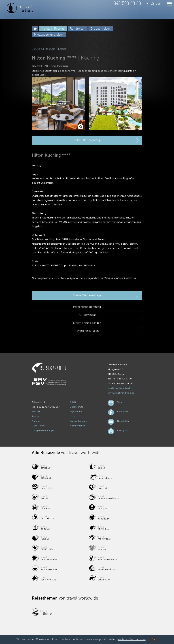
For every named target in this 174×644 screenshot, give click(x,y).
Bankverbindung (78, 421)
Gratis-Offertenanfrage (106, 140)
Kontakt (36, 411)
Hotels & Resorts (53, 29)
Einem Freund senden (87, 323)
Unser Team (38, 426)
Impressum (76, 411)
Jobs (72, 416)
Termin (35, 416)
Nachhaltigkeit (77, 426)
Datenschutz (77, 407)
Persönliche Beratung (87, 307)
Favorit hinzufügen (87, 331)
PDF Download (87, 315)
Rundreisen (78, 29)
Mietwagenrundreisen (49, 35)
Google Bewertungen (43, 430)
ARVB (73, 402)
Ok (153, 639)
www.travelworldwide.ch (121, 393)
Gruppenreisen (101, 29)
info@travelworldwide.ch (121, 388)
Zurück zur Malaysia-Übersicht (50, 49)
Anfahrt (36, 421)
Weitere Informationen (132, 639)
